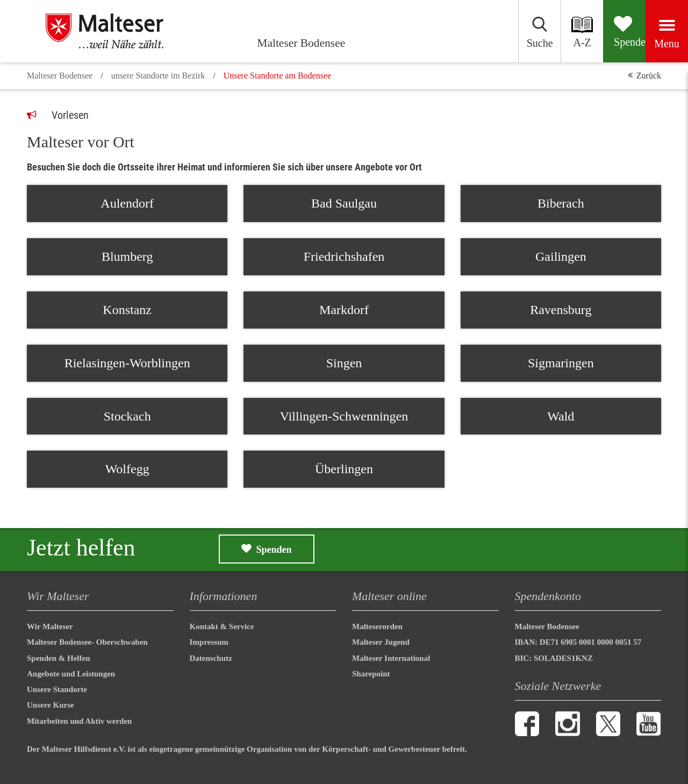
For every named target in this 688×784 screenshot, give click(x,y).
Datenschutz (211, 658)
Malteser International (391, 658)
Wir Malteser (50, 626)
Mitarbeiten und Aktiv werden (79, 721)
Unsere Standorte (57, 689)
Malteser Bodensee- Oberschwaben (88, 642)
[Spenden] (592, 31)
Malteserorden (377, 626)
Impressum (209, 642)
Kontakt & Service (222, 626)
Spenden (274, 550)
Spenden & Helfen (59, 658)
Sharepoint (371, 674)
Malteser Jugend (381, 642)
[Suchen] (464, 31)
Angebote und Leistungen (71, 674)
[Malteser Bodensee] (118, 31)
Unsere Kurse (51, 705)
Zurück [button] (649, 76)
